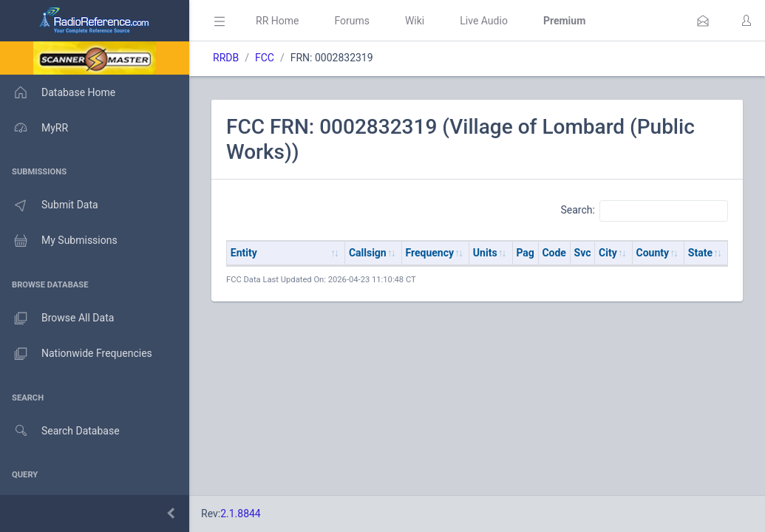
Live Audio (484, 21)
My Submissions (59, 241)
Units (485, 253)
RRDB (226, 58)
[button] (703, 21)
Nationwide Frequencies (76, 354)
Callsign (368, 253)
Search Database (60, 431)
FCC (265, 58)
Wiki (415, 21)
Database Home (58, 92)
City (608, 253)
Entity (244, 253)
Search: (644, 211)
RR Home (277, 21)
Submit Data (49, 205)
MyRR (34, 128)
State (700, 253)
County (653, 253)
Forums (352, 21)
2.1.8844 (241, 514)
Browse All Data (57, 318)
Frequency (430, 253)
